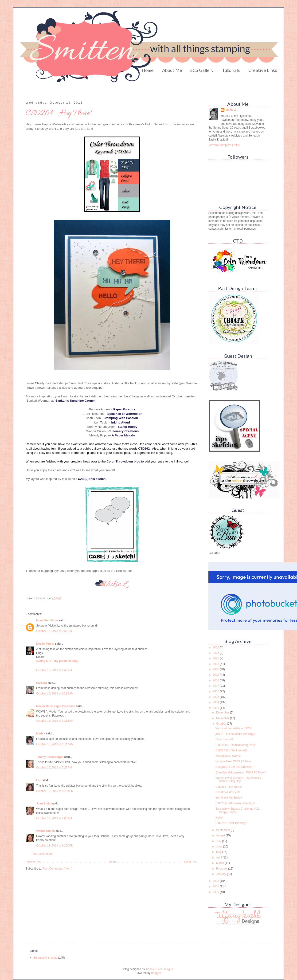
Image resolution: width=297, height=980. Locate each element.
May (219, 852)
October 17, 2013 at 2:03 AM (54, 818)
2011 (216, 886)
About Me (172, 70)
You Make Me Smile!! (229, 798)
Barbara (41, 683)
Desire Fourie (45, 644)
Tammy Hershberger (50, 757)
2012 (216, 881)
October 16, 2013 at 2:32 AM (54, 631)
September (223, 830)
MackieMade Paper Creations (56, 706)
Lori (39, 780)
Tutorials (231, 70)
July (219, 841)
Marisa (41, 733)
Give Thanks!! (224, 739)
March (221, 863)
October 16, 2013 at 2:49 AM (54, 670)
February (222, 869)
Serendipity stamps (45, 958)
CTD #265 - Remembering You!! (236, 745)
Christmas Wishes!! (228, 792)
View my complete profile (224, 145)
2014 (216, 702)
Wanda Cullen (45, 831)
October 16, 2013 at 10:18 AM (55, 694)
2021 (216, 664)
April (219, 858)
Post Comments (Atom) (57, 869)
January (222, 874)
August (221, 835)
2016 (216, 691)
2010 (216, 892)
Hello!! (219, 818)
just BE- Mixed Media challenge (235, 734)
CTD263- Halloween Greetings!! (235, 803)
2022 (216, 658)
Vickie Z (231, 110)
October (222, 724)
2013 (216, 708)
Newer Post (34, 862)
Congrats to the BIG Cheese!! (234, 767)
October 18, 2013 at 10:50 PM (55, 846)
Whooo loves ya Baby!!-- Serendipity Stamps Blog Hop (238, 780)
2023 (216, 653)
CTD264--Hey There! (229, 787)
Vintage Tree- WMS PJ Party (233, 761)
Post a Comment (42, 854)
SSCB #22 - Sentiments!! (231, 750)
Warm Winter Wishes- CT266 (234, 728)
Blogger (156, 973)
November (223, 718)
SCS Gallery (202, 70)
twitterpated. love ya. (228, 756)
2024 (216, 647)
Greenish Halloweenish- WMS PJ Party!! (241, 772)
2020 (216, 669)
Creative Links (263, 70)
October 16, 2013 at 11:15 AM (55, 721)
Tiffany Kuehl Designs (159, 969)
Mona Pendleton (47, 620)
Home (148, 70)
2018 (216, 680)
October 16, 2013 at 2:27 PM (54, 768)
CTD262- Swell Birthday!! (231, 823)
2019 (216, 675)
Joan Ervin (43, 804)
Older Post (191, 862)
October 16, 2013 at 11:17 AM (55, 744)
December (223, 713)
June (220, 847)
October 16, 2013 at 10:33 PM (55, 791)
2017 (216, 686)
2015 (216, 697)
